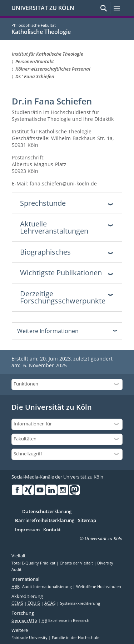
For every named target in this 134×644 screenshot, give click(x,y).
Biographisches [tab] (45, 252)
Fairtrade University (30, 638)
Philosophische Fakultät (34, 25)
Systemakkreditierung (80, 603)
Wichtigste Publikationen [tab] (61, 273)
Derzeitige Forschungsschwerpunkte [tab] (63, 297)
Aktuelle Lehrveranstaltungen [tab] (54, 227)
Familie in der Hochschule (76, 638)
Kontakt (52, 530)
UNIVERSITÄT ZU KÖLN (43, 8)
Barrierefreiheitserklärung (45, 521)
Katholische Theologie (41, 32)
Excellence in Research (65, 620)
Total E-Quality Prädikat (34, 563)
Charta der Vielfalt (77, 563)
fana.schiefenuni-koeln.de (63, 183)
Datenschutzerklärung (47, 512)
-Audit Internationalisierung (42, 587)
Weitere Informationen (48, 331)
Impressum (27, 530)
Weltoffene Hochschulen (99, 587)
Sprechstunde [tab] (43, 203)
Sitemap (87, 521)
